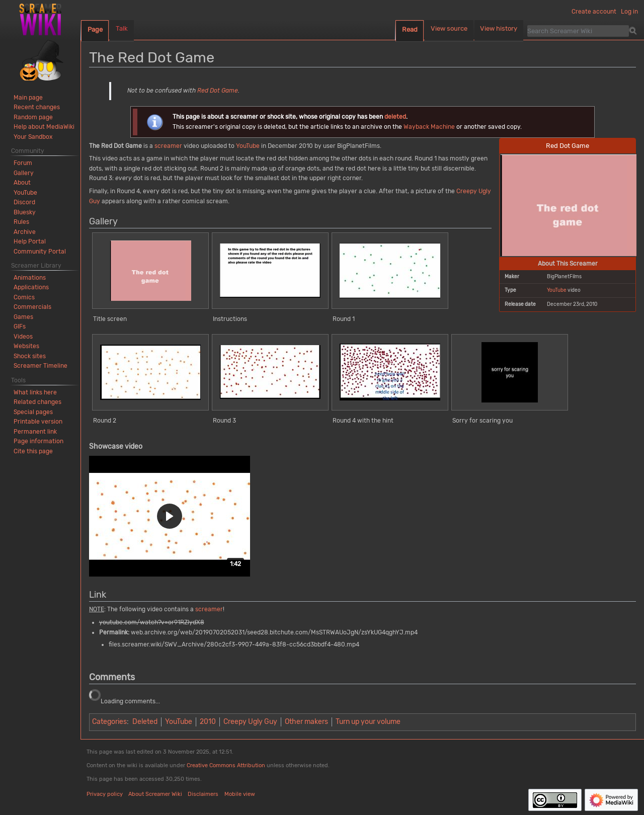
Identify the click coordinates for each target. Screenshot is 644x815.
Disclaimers (203, 794)
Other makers (306, 722)
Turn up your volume (368, 722)
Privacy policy (105, 794)
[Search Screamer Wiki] (578, 31)
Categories (109, 722)
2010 (208, 722)
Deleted (145, 722)
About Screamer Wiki (155, 794)
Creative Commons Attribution (226, 765)
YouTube (557, 290)
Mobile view (240, 794)
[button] (170, 516)
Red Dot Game (218, 91)
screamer (168, 146)
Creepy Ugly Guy (250, 722)
